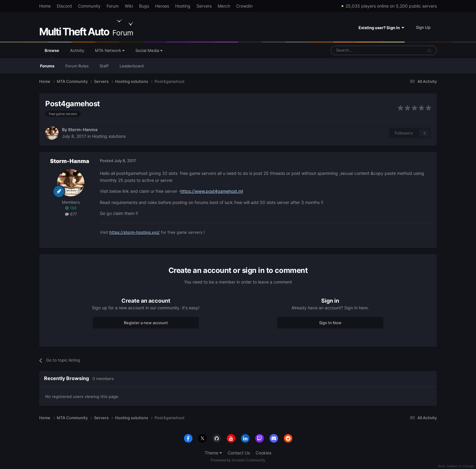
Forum (113, 6)
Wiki (129, 6)
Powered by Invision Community (238, 460)
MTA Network (110, 50)
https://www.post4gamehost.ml (212, 191)
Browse (52, 53)
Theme (213, 453)
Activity (77, 50)
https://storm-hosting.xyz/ (134, 232)
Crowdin (244, 6)
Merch (224, 6)
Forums (47, 66)
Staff (104, 66)
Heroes (162, 6)
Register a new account (146, 323)
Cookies (263, 453)
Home (45, 6)
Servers (204, 6)
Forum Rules (77, 66)
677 (71, 214)
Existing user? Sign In (381, 28)
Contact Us (239, 453)
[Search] (362, 50)
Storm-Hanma (83, 129)
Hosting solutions (109, 136)
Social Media (149, 50)
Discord (64, 6)
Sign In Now (330, 323)
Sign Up (423, 27)
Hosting (183, 6)
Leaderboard (132, 66)
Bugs (144, 6)
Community (89, 6)
